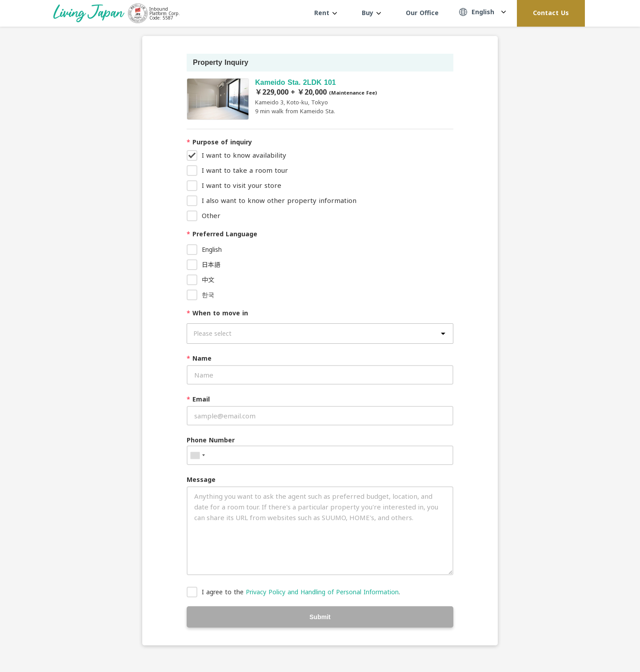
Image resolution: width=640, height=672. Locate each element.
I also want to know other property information (279, 200)
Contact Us (551, 13)
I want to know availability (244, 155)
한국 (208, 295)
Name (199, 358)
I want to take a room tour (245, 170)
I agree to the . (301, 592)
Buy (371, 13)
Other (211, 215)
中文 (208, 280)
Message (201, 479)
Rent (326, 13)
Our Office (422, 13)
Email (198, 399)
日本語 (211, 264)
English (212, 249)
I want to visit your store (242, 185)
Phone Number (211, 440)
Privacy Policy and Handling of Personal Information (322, 592)
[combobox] (197, 455)
